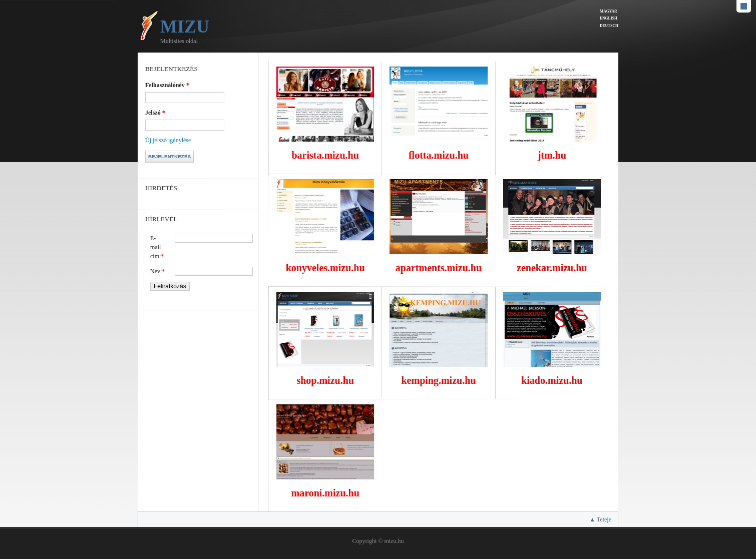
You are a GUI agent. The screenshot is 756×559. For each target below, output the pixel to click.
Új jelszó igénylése (168, 140)
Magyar (609, 11)
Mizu (185, 27)
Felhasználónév (167, 85)
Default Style (744, 6)
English (609, 18)
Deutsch (609, 26)
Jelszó (155, 113)
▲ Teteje (600, 519)
